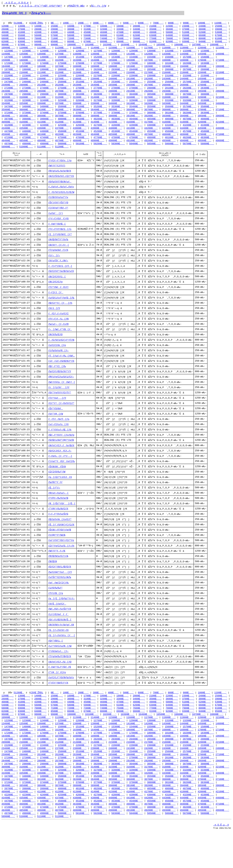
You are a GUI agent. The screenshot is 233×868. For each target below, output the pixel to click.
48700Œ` (62, 148)
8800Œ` (106, 43)
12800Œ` (118, 53)
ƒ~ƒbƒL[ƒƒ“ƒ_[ (60, 475)
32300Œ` (29, 106)
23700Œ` (62, 83)
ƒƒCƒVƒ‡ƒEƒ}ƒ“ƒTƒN (61, 355)
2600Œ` (8, 30)
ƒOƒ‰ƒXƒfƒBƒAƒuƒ (60, 191)
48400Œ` (8, 148)
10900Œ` (8, 50)
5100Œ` (188, 33)
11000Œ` (26, 50)
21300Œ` (80, 76)
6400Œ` (172, 37)
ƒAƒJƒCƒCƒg (55, 295)
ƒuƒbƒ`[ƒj (56, 224)
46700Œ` (151, 142)
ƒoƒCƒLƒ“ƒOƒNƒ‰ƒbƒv (61, 704)
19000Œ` (115, 70)
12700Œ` (100, 53)
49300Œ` (169, 148)
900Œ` (188, 24)
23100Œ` (172, 79)
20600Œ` (172, 73)
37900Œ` (136, 119)
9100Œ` (155, 43)
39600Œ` (222, 122)
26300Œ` (80, 89)
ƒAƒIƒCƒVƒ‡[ (57, 290)
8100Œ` (221, 40)
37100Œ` (222, 115)
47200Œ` (11, 145)
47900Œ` (136, 145)
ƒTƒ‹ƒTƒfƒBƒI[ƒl (60, 240)
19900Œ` (47, 73)
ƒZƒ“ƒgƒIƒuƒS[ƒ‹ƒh (61, 568)
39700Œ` (11, 125)
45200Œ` (100, 138)
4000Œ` (8, 33)
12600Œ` (83, 53)
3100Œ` (90, 30)
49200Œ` (151, 148)
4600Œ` (106, 33)
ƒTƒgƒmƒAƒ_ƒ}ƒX (58, 262)
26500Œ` (115, 89)
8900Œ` (123, 43)
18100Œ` (172, 66)
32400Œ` (47, 106)
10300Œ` (128, 47)
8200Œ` (8, 43)
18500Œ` (26, 70)
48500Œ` (26, 148)
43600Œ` (44, 135)
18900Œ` (97, 70)
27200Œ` (11, 92)
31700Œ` (151, 102)
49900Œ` (47, 151)
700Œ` (158, 24)
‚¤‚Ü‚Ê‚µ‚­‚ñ (221, 861)
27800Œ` (118, 92)
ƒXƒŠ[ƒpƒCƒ (57, 628)
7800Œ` (172, 40)
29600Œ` (222, 96)
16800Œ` (169, 63)
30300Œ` (118, 99)
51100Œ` (44, 155)
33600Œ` (44, 109)
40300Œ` (118, 125)
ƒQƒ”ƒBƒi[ (56, 666)
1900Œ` (123, 27)
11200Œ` (62, 50)
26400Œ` (97, 89)
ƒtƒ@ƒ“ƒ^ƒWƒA (57, 557)
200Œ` (83, 24)
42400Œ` (47, 132)
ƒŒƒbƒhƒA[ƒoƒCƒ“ (60, 541)
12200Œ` (11, 53)
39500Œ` (205, 122)
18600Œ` (44, 70)
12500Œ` (65, 53)
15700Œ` (190, 60)
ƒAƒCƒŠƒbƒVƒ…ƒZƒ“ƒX (61, 186)
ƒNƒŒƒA (53, 584)
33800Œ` (80, 109)
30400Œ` (136, 99)
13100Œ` (172, 53)
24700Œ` (11, 86)
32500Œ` (65, 106)
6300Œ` (155, 37)
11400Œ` (97, 50)
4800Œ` (139, 33)
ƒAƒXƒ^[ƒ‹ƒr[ (59, 257)
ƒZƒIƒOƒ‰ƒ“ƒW (57, 492)
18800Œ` (80, 70)
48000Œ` (154, 145)
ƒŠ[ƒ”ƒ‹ (54, 508)
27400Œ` (47, 92)
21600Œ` (133, 76)
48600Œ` (44, 148)
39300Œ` (169, 122)
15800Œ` (207, 60)
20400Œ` (136, 73)
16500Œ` (115, 63)
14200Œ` (151, 56)
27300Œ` (29, 92)
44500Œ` (205, 135)
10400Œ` (145, 47)
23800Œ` (80, 83)
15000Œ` (65, 60)
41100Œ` (44, 128)
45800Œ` (207, 138)
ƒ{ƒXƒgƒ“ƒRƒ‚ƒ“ (58, 219)
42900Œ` (136, 132)
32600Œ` (83, 106)
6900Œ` (24, 40)
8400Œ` (40, 43)
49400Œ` (187, 148)
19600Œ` (222, 70)
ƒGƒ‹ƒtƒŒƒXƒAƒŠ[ (60, 644)
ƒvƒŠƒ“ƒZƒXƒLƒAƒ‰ (60, 601)
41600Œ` (133, 128)
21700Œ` (151, 76)
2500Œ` (221, 27)
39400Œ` (187, 122)
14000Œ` (115, 56)
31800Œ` (169, 102)
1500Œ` (57, 27)
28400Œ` (8, 96)
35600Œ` (172, 112)
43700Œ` (62, 135)
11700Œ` (151, 50)
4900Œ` (155, 33)
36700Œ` (151, 115)
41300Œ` (80, 128)
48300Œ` (207, 145)
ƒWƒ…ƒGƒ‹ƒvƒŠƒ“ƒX (60, 633)
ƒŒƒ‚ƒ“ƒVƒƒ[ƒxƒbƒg (61, 453)
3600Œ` (172, 30)
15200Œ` (100, 60)
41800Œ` (169, 128)
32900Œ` (136, 106)
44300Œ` (169, 135)
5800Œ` (73, 37)
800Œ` (173, 24)
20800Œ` (207, 73)
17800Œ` (118, 66)
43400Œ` (8, 135)
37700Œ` (100, 119)
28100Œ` (172, 92)
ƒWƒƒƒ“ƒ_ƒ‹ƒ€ (57, 573)
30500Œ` (154, 99)
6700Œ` (221, 37)
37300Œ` (29, 119)
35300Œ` (118, 112)
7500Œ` (123, 40)
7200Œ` (73, 40)
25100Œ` (83, 86)
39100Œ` (133, 122)
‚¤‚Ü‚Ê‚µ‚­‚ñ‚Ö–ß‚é (16, 3)
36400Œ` (97, 115)
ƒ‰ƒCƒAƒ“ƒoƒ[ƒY (60, 595)
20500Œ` (154, 73)
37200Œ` (11, 119)
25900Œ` (8, 89)
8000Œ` (205, 40)
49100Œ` (133, 148)
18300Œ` (207, 66)
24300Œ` (169, 83)
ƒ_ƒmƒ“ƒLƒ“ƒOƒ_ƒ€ (60, 693)
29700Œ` (11, 99)
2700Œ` (24, 30)
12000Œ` (205, 50)
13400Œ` (8, 56)
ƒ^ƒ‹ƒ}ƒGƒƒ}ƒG (58, 229)
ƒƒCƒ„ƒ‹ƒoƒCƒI (58, 328)
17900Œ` (136, 66)
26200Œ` (62, 89)
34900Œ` (47, 112)
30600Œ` (172, 99)
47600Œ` (83, 145)
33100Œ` (172, 106)
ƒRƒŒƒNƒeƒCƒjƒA (58, 579)
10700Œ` (199, 47)
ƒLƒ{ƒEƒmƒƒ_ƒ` (58, 639)
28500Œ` (26, 96)
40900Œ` (8, 128)
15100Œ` (83, 60)
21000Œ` (26, 76)
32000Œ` (205, 102)
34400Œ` (187, 109)
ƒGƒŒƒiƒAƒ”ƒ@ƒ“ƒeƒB (61, 459)
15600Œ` (172, 60)
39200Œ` (151, 122)
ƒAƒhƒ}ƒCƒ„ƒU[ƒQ (60, 688)
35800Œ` (207, 112)
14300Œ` (169, 56)
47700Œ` (100, 145)
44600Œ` (222, 135)
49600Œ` (222, 148)
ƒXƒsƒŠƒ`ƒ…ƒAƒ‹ (58, 273)
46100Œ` (44, 142)
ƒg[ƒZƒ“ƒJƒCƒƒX (60, 497)
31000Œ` (26, 102)
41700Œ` (151, 128)
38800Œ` (80, 122)
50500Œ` (154, 151)
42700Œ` (100, 132)
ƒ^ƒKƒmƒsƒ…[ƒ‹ (58, 677)
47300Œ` (29, 145)
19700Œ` (11, 73)
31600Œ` (133, 102)
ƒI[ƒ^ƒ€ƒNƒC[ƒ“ (60, 246)
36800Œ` (169, 115)
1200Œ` (8, 27)
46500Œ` (115, 142)
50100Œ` (83, 151)
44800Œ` (29, 138)
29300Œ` (169, 96)
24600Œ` (222, 83)
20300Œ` (118, 73)
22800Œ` (118, 79)
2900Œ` (57, 30)
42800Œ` (118, 132)
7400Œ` (106, 40)
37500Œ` (65, 119)
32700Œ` (100, 106)
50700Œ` (190, 151)
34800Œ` (29, 112)
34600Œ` (222, 109)
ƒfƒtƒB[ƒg (56, 617)
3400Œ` (139, 30)
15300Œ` (118, 60)
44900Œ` (47, 138)
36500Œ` (115, 115)
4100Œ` (24, 33)
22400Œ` (47, 79)
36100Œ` (44, 115)
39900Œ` (47, 125)
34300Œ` (169, 109)
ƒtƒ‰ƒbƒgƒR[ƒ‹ (58, 366)
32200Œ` (11, 106)
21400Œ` (97, 76)
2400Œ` (205, 27)
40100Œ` (83, 125)
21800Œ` (169, 76)
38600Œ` (44, 122)
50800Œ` (207, 151)
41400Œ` (97, 128)
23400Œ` (8, 83)
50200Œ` (100, 151)
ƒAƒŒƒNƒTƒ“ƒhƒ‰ (58, 251)
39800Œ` (29, 125)
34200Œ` (151, 109)
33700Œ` (62, 109)
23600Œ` (44, 83)
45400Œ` (136, 138)
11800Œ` (169, 50)
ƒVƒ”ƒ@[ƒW (56, 431)
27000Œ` (205, 89)
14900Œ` (47, 60)
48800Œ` (80, 148)
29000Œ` (115, 96)
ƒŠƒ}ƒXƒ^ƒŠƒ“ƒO (58, 213)
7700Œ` (155, 40)
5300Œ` (221, 33)
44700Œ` (11, 138)
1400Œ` (40, 27)
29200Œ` (151, 96)
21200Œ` (62, 76)
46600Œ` (133, 142)
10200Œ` (110, 47)
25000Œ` (65, 86)
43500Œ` (26, 135)
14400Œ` (187, 56)
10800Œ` (217, 47)
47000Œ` (205, 142)
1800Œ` (106, 27)
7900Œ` (188, 40)
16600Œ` (133, 63)
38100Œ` (172, 119)
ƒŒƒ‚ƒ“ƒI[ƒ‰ (57, 382)
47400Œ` (47, 145)
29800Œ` (29, 99)
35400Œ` (136, 112)
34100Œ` (133, 109)
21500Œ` (115, 76)
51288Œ (19, 24)
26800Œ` (169, 89)
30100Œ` (83, 99)
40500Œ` (154, 125)
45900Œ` (8, 142)
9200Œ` (172, 43)
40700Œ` (190, 125)
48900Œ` (97, 148)
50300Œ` (118, 151)
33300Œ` (207, 106)
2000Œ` (139, 27)
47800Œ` (118, 145)
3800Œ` (205, 30)
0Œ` (55, 24)
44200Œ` (151, 135)
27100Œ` (222, 89)
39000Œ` (115, 122)
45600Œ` (172, 138)
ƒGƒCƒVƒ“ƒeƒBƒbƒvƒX (61, 284)
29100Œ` (133, 96)
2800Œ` (40, 30)
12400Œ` (47, 53)
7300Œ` (90, 40)
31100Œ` (44, 102)
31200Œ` (62, 102)
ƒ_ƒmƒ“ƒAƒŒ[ (57, 235)
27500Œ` (65, 92)
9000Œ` (139, 43)
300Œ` (98, 24)
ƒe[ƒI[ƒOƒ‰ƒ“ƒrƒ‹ (61, 623)
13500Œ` (26, 56)
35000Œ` (65, 112)
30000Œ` (65, 99)
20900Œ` (8, 76)
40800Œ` (207, 125)
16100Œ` (44, 63)
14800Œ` (29, 60)
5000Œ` (172, 33)
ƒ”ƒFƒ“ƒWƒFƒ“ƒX (58, 710)
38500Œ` (26, 122)
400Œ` (113, 24)
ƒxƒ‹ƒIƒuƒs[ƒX (58, 442)
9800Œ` (40, 47)
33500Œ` (26, 109)
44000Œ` (115, 135)
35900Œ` (8, 115)
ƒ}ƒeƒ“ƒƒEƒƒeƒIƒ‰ (61, 481)
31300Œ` (80, 102)
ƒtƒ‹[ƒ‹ (54, 268)
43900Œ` (97, 135)
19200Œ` (151, 70)
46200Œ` (62, 142)
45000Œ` (65, 138)
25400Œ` (136, 86)
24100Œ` (133, 83)
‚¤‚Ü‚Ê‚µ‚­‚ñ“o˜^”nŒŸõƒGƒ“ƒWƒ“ (41, 6)
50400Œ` (136, 151)
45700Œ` (190, 138)
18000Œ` (154, 66)
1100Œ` (220, 24)
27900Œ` (136, 92)
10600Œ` (181, 47)
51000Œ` (26, 155)
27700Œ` (100, 92)
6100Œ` (123, 37)
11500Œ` (115, 50)
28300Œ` (207, 92)
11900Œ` (187, 50)
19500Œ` (205, 70)
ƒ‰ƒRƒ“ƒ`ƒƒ (55, 502)
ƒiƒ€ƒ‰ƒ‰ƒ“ (55, 612)
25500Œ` (154, 86)
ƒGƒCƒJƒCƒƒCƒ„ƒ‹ (60, 470)
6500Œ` (188, 37)
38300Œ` (207, 119)
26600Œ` (133, 89)
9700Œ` (24, 47)
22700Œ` (100, 79)
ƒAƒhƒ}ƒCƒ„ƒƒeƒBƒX (61, 464)
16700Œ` (151, 63)
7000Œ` (40, 40)
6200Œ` (139, 37)
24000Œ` (115, 83)
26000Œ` (26, 89)
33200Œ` (190, 106)
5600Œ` (40, 37)
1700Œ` (90, 27)
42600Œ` (83, 132)
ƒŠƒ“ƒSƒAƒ (56, 426)
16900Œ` (187, 63)
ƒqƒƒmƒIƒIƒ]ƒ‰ (58, 606)
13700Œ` (62, 56)
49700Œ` (11, 151)
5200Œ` (205, 33)
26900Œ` (187, 89)
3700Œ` (188, 30)
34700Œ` (11, 112)
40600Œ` (172, 125)
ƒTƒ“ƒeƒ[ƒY (57, 415)
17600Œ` (83, 66)
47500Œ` (65, 145)
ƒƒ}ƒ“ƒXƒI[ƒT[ (60, 279)
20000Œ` (65, 73)
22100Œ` (222, 76)
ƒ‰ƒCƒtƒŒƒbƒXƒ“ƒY (60, 388)
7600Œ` (139, 40)
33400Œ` (8, 109)
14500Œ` (205, 56)
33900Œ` (97, 109)
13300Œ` (207, 53)
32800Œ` (118, 106)
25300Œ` (118, 86)
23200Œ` (190, 79)
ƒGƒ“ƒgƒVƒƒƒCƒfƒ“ (60, 410)
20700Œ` (190, 73)
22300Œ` (29, 79)
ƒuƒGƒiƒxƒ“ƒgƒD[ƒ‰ (61, 311)
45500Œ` (154, 138)
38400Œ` (8, 122)
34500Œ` (205, 109)
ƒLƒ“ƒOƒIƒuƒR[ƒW (60, 672)
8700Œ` (90, 43)
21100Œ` (44, 76)
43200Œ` (190, 132)
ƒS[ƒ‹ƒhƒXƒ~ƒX (58, 655)
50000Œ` (65, 151)
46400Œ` (97, 142)
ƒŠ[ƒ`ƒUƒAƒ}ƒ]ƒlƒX (61, 546)
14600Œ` (222, 56)
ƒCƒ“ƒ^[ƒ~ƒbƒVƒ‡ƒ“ (61, 421)
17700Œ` (100, 66)
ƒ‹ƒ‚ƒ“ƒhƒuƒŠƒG (58, 535)
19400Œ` (187, 70)
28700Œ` (62, 96)
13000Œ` (154, 53)
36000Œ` (26, 115)
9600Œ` (8, 47)
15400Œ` (136, 60)
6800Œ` (8, 40)
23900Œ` (97, 83)
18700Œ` (62, 70)
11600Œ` (133, 50)
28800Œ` (80, 96)
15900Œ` (8, 63)
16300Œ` (80, 63)
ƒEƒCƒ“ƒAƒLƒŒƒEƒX (60, 590)
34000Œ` (115, 109)
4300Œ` (57, 33)
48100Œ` (172, 145)
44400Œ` (187, 135)
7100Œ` (57, 40)
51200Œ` (62, 155)
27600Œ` (83, 92)
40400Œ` (136, 125)
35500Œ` (154, 112)
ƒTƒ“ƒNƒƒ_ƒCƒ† (58, 300)
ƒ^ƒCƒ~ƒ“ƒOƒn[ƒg (60, 169)
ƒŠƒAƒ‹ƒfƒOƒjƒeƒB (60, 552)
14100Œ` (133, 56)
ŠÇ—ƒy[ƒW (98, 6)
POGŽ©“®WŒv (77, 6)
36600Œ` (133, 115)
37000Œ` (205, 115)
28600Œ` (44, 96)
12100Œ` (222, 50)
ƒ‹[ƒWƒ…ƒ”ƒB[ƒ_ (60, 344)
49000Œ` (115, 148)
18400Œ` (8, 70)
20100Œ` (83, 73)
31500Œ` (115, 102)
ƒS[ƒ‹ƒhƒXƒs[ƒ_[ (62, 661)
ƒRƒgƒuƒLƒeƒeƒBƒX (60, 180)
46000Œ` (26, 142)
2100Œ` (155, 27)
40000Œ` (65, 125)
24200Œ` (151, 83)
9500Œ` (221, 43)
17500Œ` (65, 66)
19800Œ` (29, 73)
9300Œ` (188, 43)
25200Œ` (100, 86)
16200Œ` (62, 63)
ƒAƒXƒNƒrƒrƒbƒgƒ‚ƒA (61, 650)
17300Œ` (29, 66)
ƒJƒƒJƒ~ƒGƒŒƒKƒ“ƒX (61, 377)
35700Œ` (190, 112)
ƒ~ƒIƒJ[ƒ (56, 306)
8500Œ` (57, 43)
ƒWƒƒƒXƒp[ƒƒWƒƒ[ (62, 399)
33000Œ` (154, 106)
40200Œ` (100, 125)
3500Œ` (155, 30)
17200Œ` (11, 66)
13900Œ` (97, 56)
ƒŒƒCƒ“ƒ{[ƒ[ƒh (60, 317)
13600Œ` (44, 56)
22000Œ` (205, 76)
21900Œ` (187, 76)
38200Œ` (190, 119)
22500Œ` (65, 79)
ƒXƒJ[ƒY (54, 322)
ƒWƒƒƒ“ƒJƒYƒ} (57, 175)
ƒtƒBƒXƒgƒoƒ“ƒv (58, 208)
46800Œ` (169, 142)
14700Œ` (11, 60)
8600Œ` (73, 43)
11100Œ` (44, 50)
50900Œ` (8, 155)
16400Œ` (97, 63)
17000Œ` (205, 63)
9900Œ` (57, 47)
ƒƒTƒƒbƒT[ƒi (59, 437)
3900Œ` (221, 30)
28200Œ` (190, 92)
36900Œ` (187, 115)
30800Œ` (207, 99)
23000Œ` (154, 79)
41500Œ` (115, 128)
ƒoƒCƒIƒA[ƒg (57, 360)
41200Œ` (62, 128)
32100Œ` (222, 102)
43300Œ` (207, 132)
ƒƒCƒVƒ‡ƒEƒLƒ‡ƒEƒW (61, 202)
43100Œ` (172, 132)
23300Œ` (207, 79)
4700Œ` (123, 33)
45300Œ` (118, 138)
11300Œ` (80, 50)
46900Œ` (187, 142)
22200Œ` (11, 79)
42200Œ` (11, 132)
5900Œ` (90, 37)
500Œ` (128, 24)
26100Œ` (44, 89)
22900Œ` (136, 79)
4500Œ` (90, 33)
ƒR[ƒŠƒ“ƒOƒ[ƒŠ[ (62, 524)
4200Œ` (40, 33)
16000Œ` (26, 63)
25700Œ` (190, 86)
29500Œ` (205, 96)
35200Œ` (100, 112)
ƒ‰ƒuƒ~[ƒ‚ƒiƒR (58, 339)
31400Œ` (97, 102)
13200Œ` (190, 53)
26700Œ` (151, 89)
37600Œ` (83, 119)
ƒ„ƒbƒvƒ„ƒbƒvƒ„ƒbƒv (61, 197)
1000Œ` (204, 24)
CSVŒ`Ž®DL (37, 24)
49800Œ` (29, 151)
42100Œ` (222, 128)
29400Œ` (187, 96)
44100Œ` (133, 135)
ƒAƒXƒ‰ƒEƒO (55, 350)
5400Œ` (8, 37)
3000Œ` (73, 30)
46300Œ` (80, 142)
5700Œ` (57, 37)
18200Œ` (190, 66)
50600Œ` (172, 151)
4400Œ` (73, 33)
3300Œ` (123, 30)
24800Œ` (29, 86)
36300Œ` (80, 115)
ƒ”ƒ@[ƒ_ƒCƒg (57, 699)
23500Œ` (26, 83)
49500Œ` (205, 148)
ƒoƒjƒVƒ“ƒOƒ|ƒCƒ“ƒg (61, 562)
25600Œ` (172, 86)
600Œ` (143, 24)
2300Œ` (188, 27)
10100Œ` (92, 47)
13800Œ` (80, 56)
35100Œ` (83, 112)
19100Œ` (133, 70)
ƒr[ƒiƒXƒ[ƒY (59, 404)
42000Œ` (205, 128)
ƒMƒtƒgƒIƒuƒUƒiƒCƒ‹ (61, 393)
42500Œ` (65, 132)
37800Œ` (118, 119)
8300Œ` (24, 43)
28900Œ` (97, 96)
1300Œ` (24, 27)
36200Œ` (62, 115)
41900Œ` (187, 128)
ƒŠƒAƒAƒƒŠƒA (57, 486)
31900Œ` (187, 102)
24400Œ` (187, 83)
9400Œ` (205, 43)
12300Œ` (29, 53)
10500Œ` (163, 47)
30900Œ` (8, 102)
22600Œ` (83, 79)
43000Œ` (154, 132)
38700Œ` (62, 122)
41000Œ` (26, 128)
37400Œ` (47, 119)
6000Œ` (106, 37)
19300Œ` (169, 70)
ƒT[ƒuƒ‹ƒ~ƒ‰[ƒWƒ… (61, 371)
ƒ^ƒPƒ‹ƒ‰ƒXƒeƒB (58, 519)
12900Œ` (136, 53)
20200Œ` (100, 73)
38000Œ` (154, 119)
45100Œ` (83, 138)
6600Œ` (205, 37)
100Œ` (68, 24)
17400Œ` (47, 66)
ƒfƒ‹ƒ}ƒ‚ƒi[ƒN (58, 333)
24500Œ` (205, 83)
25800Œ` (207, 86)
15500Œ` (154, 60)
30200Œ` (100, 99)
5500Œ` (24, 37)
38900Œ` (97, 122)
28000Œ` (154, 92)
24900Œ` (47, 86)
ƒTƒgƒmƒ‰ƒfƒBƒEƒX (60, 683)
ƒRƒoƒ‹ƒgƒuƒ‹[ (58, 513)
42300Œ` (29, 132)
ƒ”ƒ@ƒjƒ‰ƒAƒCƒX (58, 530)
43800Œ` (80, 135)
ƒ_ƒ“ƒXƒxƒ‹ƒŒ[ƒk (60, 448)
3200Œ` (106, 30)
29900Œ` (47, 99)
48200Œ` (190, 145)
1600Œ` (73, 27)
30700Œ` (190, 99)
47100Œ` (222, 142)
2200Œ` (172, 27)
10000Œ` (74, 47)
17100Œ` (222, 63)
